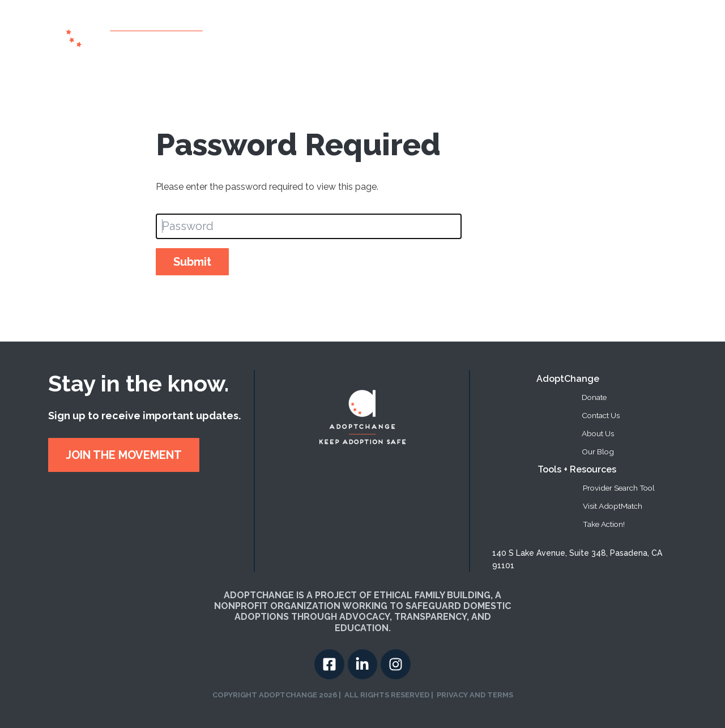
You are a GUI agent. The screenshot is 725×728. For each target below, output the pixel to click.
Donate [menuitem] (594, 397)
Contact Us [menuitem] (601, 415)
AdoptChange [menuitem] (568, 379)
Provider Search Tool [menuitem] (619, 488)
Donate (597, 33)
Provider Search (440, 33)
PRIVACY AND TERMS (475, 695)
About (383, 33)
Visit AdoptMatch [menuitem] (613, 506)
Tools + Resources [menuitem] (577, 469)
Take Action (549, 33)
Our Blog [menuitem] (598, 452)
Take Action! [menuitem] (604, 524)
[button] (500, 33)
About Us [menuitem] (598, 433)
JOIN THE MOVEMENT (124, 455)
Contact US (644, 33)
